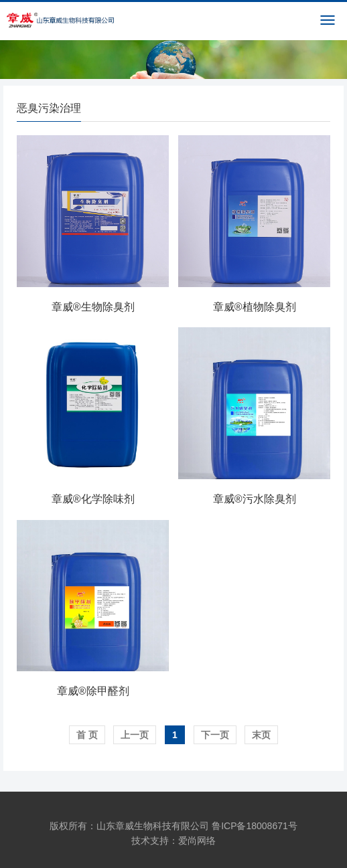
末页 (261, 735)
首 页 (87, 735)
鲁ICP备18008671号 (255, 826)
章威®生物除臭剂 (93, 307)
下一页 (215, 735)
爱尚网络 (197, 841)
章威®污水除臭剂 (255, 499)
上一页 (135, 735)
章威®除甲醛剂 (93, 691)
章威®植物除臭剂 (255, 307)
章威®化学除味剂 (93, 499)
